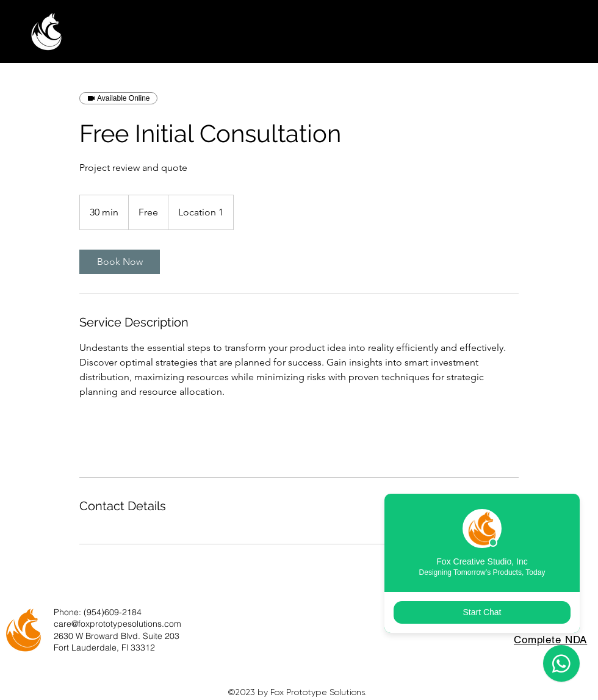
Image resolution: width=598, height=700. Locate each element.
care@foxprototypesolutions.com (117, 624)
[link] (120, 262)
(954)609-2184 (113, 612)
